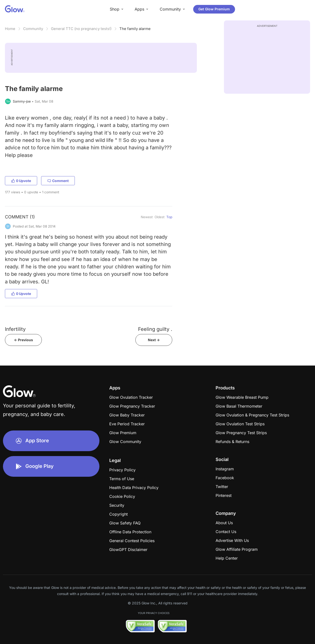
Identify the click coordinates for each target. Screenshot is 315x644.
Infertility (15, 329)
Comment (58, 181)
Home (10, 29)
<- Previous (24, 340)
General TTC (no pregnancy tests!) (81, 29)
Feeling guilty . (155, 329)
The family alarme (135, 29)
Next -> (154, 340)
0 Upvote (21, 181)
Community (33, 29)
